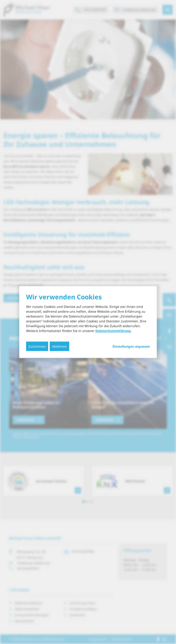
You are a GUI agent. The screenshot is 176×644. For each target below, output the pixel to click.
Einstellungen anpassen (131, 346)
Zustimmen (37, 346)
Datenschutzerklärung (113, 331)
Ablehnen (59, 346)
